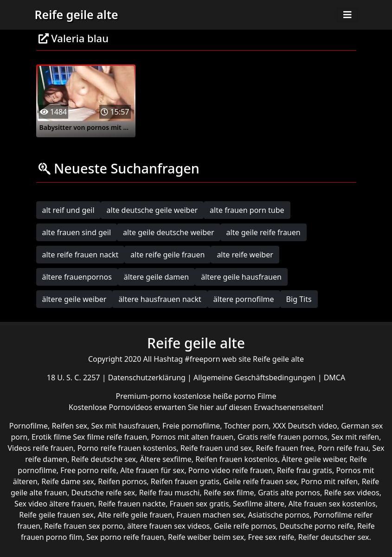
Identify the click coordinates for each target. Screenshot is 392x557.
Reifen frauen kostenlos (236, 459)
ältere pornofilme (244, 299)
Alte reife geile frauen (135, 515)
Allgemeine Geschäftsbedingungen (256, 378)
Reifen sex (69, 426)
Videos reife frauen (41, 448)
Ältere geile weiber (314, 459)
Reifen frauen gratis (185, 481)
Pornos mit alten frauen (193, 437)
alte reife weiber (245, 255)
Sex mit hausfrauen (125, 426)
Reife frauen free (285, 448)
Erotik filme (51, 437)
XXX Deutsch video (305, 426)
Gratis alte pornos (289, 493)
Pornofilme (29, 426)
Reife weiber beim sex (206, 537)
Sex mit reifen (355, 437)
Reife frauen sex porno (84, 526)
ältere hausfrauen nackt (160, 299)
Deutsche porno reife (317, 526)
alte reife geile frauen (167, 255)
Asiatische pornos (279, 515)
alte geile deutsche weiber (169, 232)
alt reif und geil (68, 210)
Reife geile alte (77, 14)
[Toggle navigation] (347, 15)
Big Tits (299, 299)
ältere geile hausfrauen (241, 277)
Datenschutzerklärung (148, 378)
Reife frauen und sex (216, 448)
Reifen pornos (122, 481)
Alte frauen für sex (152, 470)
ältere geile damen (156, 277)
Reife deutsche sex (104, 459)
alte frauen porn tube (247, 210)
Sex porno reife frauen (125, 537)
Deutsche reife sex (103, 493)
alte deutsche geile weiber (152, 210)
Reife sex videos (351, 493)
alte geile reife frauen (263, 232)
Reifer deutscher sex (334, 537)
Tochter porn (247, 426)
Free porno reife (88, 470)
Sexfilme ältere (259, 504)
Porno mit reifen (330, 481)
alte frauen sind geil (77, 232)
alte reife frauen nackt (80, 255)
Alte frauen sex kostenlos (332, 504)
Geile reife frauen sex (260, 481)
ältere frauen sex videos (169, 526)
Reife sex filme (229, 493)
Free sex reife (271, 537)
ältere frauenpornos (77, 277)
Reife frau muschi (170, 493)
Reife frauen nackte (132, 504)
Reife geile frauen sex (56, 515)
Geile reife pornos (245, 526)
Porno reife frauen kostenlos (127, 448)
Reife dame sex (68, 481)
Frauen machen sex (210, 515)
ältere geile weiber (74, 299)
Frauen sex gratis (199, 504)
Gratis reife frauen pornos (283, 437)
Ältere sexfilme (166, 459)
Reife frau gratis (305, 470)
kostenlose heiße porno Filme (225, 396)
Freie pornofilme (191, 426)
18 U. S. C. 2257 (74, 378)
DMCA (335, 378)
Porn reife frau (343, 448)
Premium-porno (145, 396)
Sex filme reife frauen (110, 437)
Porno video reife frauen (231, 470)
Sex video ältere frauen (54, 504)
